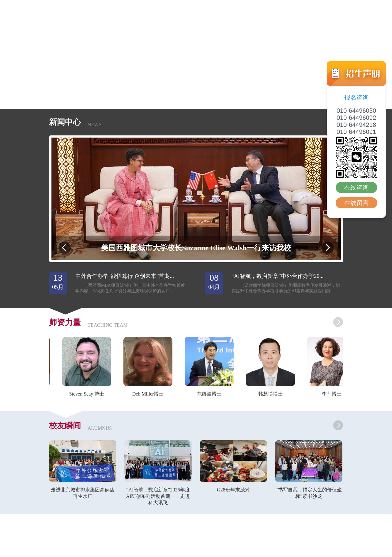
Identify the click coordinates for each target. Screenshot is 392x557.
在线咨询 (356, 188)
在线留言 (356, 203)
